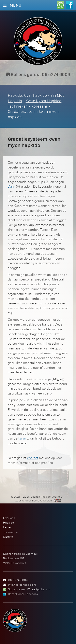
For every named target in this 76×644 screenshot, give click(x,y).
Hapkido (9, 522)
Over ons (9, 518)
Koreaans (40, 106)
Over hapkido (36, 95)
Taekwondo (11, 532)
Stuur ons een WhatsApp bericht (29, 589)
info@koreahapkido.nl (22, 585)
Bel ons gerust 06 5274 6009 (38, 74)
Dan (11, 186)
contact (33, 458)
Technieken (18, 106)
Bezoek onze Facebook (23, 594)
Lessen (8, 527)
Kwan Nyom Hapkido (43, 101)
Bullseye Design (42, 500)
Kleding (8, 537)
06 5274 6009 (18, 580)
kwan (22, 438)
